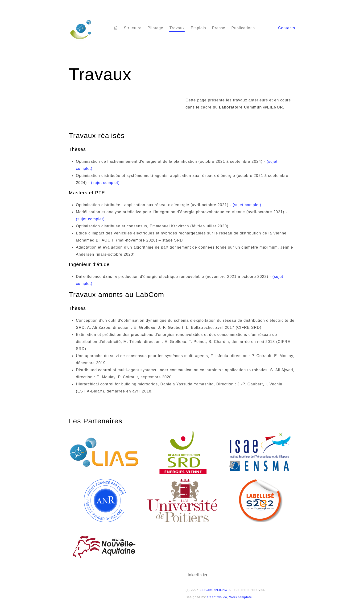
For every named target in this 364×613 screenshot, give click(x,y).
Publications (243, 28)
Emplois (198, 28)
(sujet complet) (105, 183)
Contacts (287, 28)
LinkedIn (196, 575)
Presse (219, 28)
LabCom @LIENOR (215, 590)
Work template (241, 597)
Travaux (177, 28)
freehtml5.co (217, 597)
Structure (133, 28)
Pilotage (155, 28)
